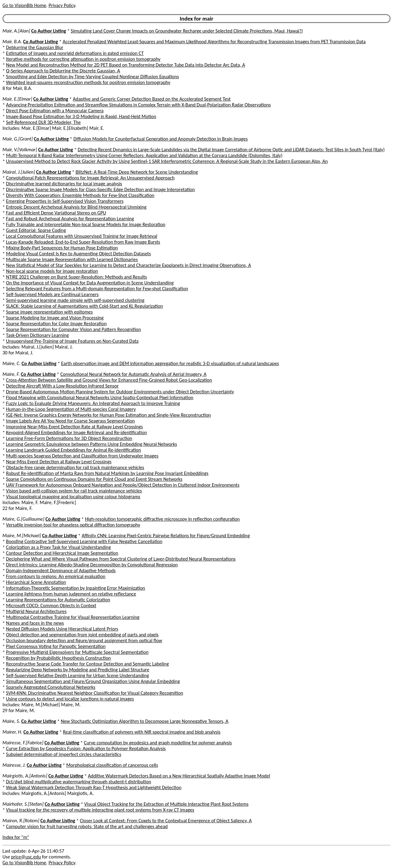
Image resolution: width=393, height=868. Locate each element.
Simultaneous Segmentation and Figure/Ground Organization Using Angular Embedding (93, 681)
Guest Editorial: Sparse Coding (36, 230)
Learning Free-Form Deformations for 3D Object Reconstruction (69, 438)
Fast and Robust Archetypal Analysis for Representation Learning (70, 219)
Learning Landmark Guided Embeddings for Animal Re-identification (74, 450)
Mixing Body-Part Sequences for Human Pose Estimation (62, 248)
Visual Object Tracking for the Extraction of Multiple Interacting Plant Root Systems (166, 804)
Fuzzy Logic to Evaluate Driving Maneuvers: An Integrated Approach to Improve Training (93, 403)
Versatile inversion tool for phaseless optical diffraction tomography (73, 525)
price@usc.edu (26, 857)
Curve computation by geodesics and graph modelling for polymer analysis (158, 743)
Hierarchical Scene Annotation (36, 582)
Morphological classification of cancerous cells (112, 765)
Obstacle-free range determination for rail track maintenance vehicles (75, 467)
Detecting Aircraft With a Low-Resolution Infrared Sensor (62, 386)
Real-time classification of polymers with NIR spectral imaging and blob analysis (142, 732)
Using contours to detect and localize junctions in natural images (70, 699)
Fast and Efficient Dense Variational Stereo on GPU (56, 213)
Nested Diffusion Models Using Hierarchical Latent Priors (62, 629)
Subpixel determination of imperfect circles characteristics (64, 754)
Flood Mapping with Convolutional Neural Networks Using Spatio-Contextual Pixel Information (100, 397)
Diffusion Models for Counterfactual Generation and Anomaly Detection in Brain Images (161, 139)
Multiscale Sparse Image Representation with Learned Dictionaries (72, 259)
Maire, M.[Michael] (22, 536)
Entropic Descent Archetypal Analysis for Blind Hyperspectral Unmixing (76, 207)
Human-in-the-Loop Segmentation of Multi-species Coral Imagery (71, 409)
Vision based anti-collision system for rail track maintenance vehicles (74, 491)
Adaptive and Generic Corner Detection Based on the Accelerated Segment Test (152, 99)
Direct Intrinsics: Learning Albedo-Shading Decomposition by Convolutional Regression (92, 565)
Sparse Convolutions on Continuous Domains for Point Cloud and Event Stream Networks (94, 479)
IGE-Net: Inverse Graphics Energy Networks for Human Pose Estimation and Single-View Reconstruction (109, 415)
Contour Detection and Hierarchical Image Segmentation (62, 553)
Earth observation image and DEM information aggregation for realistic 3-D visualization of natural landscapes (170, 363)
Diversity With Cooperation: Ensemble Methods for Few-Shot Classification (80, 195)
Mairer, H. (12, 732)
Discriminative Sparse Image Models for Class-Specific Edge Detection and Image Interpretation (101, 189)
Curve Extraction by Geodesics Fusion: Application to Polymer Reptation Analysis (86, 748)
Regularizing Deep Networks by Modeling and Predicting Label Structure (78, 670)
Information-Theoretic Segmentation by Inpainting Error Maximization (76, 588)
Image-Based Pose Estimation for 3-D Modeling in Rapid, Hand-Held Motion (81, 116)
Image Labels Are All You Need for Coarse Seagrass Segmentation (70, 421)
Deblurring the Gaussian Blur (35, 47)
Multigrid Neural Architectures (36, 611)
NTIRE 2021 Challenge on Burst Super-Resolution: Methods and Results (77, 277)
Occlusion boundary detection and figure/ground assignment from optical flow (84, 640)
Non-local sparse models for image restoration (52, 271)
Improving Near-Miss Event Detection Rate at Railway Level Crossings (75, 427)
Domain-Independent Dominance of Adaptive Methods (61, 571)
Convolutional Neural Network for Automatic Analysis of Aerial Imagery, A (134, 374)
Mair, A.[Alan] (16, 31)
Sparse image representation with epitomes (49, 312)
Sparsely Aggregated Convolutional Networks (51, 687)
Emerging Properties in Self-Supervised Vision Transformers (65, 201)
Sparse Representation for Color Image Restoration (56, 324)
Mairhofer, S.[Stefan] (23, 804)
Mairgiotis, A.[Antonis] (25, 776)
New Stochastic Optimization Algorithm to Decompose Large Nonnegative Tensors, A (145, 721)
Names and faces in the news (35, 623)
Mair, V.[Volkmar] (20, 150)
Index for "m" (16, 837)
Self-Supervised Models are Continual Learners (53, 294)
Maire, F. (11, 374)
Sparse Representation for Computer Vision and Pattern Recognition (74, 329)
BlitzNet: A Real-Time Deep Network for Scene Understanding (137, 172)
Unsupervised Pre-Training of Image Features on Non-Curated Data (72, 341)
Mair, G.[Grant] (18, 139)
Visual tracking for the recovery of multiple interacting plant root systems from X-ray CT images (100, 810)
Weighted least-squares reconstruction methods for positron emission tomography (88, 82)
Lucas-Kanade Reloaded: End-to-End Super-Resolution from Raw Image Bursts (83, 242)
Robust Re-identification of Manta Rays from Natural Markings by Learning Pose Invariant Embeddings (107, 473)
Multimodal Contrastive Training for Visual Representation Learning (73, 617)
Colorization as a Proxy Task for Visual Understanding (58, 547)
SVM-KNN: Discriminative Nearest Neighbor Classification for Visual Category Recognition (95, 693)
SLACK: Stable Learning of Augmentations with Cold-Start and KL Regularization (85, 306)
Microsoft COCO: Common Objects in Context (51, 606)
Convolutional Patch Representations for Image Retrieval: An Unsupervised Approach (90, 178)
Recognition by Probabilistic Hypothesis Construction (58, 658)
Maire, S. (11, 721)
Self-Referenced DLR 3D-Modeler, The (43, 122)
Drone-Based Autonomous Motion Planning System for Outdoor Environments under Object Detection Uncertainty (120, 392)
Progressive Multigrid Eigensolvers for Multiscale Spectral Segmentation (77, 652)
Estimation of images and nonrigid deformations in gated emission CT (75, 53)
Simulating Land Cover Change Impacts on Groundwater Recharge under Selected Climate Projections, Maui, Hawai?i (187, 31)
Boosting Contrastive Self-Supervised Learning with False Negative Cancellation (84, 541)
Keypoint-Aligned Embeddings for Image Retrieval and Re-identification (77, 432)
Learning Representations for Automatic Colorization (58, 600)
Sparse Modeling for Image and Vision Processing (55, 318)
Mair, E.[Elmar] (17, 99)
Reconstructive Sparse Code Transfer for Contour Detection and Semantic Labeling (88, 664)
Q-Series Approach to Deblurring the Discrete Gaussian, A (63, 71)
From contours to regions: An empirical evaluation (56, 576)
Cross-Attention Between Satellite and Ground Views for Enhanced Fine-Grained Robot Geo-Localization (109, 380)
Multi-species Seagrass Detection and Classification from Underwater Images (82, 456)
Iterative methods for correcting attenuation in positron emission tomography (83, 59)
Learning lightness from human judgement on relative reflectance (71, 594)
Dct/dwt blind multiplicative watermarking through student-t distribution (79, 782)
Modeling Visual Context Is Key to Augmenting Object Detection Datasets (79, 254)
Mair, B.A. (12, 42)
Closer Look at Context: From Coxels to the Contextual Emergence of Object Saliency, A (166, 821)
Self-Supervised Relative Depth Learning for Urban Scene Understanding (78, 675)
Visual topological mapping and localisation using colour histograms (73, 497)
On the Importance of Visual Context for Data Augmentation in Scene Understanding (90, 283)
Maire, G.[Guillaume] (23, 519)
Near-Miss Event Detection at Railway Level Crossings (59, 462)
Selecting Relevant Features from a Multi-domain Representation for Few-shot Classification (97, 289)
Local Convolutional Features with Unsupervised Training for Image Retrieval (82, 236)
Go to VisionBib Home (24, 5)
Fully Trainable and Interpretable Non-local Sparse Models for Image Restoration (86, 224)
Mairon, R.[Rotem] (21, 821)
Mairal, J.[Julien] (19, 172)
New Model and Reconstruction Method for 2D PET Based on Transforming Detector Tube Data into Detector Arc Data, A (126, 65)
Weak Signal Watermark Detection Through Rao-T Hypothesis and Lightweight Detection (94, 787)
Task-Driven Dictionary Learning (37, 335)
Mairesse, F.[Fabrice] (23, 743)
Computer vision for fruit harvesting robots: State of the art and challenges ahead (87, 826)
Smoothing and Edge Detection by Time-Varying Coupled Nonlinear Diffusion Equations (93, 77)
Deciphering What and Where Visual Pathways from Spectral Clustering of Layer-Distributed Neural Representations (121, 559)
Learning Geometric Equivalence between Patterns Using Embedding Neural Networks (92, 444)
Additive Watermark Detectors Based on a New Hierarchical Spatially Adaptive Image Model (179, 776)
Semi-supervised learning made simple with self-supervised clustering (75, 300)
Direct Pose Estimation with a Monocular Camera (55, 111)
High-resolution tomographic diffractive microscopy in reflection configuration (162, 519)
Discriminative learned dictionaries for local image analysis (64, 184)
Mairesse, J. (14, 765)
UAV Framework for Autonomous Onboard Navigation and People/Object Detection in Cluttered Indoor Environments (123, 485)
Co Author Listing (49, 31)
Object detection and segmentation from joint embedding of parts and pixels (82, 635)
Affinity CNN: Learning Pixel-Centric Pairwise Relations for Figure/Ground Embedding (166, 536)
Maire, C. (12, 363)
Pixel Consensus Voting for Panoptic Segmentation (56, 646)
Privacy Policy (62, 5)
